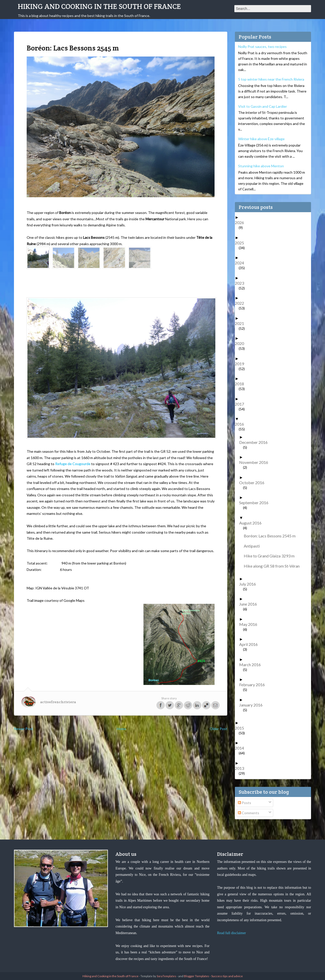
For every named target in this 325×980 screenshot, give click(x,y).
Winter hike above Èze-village (261, 139)
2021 (241, 323)
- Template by (157, 976)
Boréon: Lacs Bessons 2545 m (272, 536)
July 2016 (249, 584)
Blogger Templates (197, 976)
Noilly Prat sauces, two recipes (262, 47)
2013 (241, 768)
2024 (241, 263)
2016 (241, 424)
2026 (241, 222)
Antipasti (254, 546)
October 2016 (254, 483)
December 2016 (255, 442)
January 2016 (253, 705)
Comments (249, 813)
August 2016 (252, 523)
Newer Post (23, 729)
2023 (241, 283)
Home (121, 729)
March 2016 (252, 665)
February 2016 (254, 685)
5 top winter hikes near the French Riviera (271, 79)
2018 (241, 384)
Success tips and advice (227, 976)
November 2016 (256, 462)
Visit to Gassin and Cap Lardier (263, 106)
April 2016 (250, 644)
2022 (241, 303)
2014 (241, 748)
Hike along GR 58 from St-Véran (274, 566)
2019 (241, 364)
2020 (241, 343)
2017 (241, 404)
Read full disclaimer (232, 933)
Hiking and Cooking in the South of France (99, 6)
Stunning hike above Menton (261, 166)
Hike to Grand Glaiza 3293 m (271, 556)
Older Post (218, 729)
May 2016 (250, 624)
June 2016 (250, 604)
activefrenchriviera (58, 702)
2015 (241, 728)
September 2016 (256, 503)
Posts (245, 803)
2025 (241, 243)
